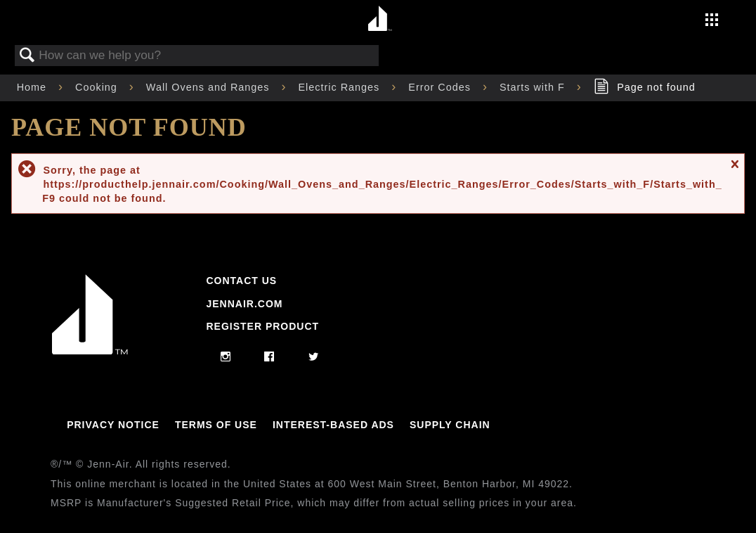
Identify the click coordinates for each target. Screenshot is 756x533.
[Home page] (380, 19)
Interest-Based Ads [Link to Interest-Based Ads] (333, 425)
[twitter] (314, 357)
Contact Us (241, 281)
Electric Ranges (341, 87)
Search (27, 56)
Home (33, 87)
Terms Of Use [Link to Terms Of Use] (216, 425)
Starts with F (534, 87)
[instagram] (226, 357)
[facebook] (269, 357)
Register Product (262, 326)
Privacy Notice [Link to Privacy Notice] (113, 425)
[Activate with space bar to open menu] (712, 21)
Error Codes (441, 87)
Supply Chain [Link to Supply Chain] (450, 425)
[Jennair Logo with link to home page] (90, 351)
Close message (734, 170)
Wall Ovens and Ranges (210, 87)
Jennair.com (244, 304)
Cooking (98, 87)
